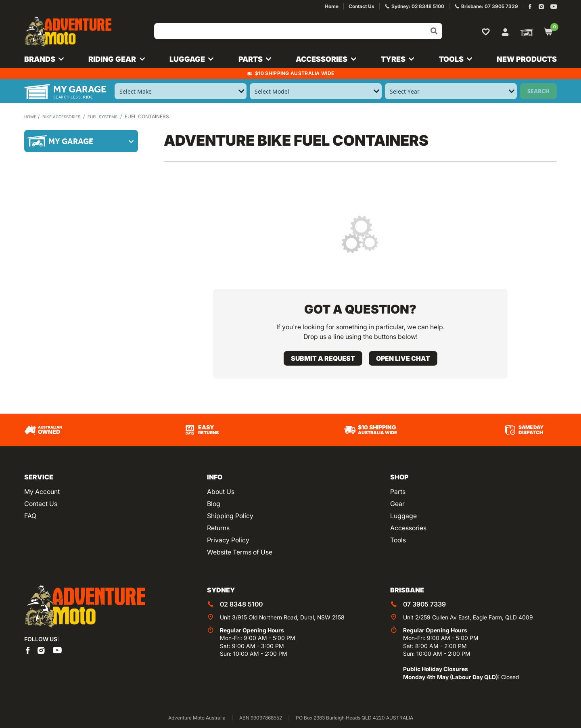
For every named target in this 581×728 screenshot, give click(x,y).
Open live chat (403, 358)
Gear (397, 504)
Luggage (403, 516)
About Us (221, 492)
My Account (42, 492)
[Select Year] (451, 91)
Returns (218, 528)
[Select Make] (181, 91)
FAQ (30, 516)
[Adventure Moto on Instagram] (541, 7)
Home (31, 116)
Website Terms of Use (240, 552)
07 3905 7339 (424, 604)
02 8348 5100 (241, 604)
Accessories (408, 528)
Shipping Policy (230, 516)
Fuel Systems (116, 116)
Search (538, 91)
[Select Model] (316, 91)
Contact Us (41, 504)
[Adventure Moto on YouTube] (554, 7)
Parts (398, 492)
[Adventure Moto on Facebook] (530, 7)
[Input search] (298, 31)
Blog (214, 504)
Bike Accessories (68, 116)
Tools (398, 540)
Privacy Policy (228, 540)
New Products (527, 59)
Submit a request (323, 358)
